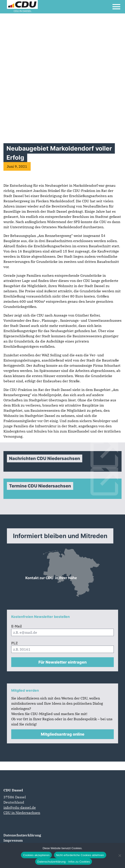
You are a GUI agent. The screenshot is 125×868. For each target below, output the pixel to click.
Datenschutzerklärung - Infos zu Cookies (64, 862)
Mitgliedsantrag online (63, 734)
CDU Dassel (13, 790)
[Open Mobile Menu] (116, 7)
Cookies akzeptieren (36, 855)
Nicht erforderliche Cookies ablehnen (80, 855)
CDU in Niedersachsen (22, 813)
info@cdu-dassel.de (20, 807)
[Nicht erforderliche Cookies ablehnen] (120, 855)
